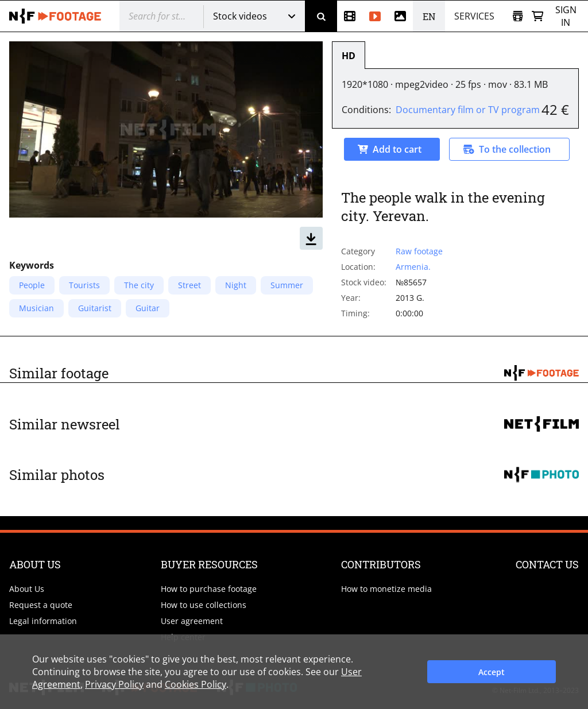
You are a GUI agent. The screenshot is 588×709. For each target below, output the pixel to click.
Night (236, 285)
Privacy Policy (114, 684)
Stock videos (240, 16)
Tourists (84, 285)
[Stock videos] (375, 16)
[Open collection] (518, 16)
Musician (36, 308)
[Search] (321, 16)
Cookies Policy (196, 684)
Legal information (43, 621)
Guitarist (95, 308)
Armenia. (413, 267)
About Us (27, 589)
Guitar (148, 308)
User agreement (192, 621)
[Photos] (400, 16)
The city (139, 285)
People (32, 285)
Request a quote (41, 605)
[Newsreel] (350, 16)
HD (349, 56)
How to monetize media (386, 589)
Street (189, 285)
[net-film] (55, 16)
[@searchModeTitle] (157, 16)
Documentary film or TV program (468, 110)
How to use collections (204, 605)
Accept (492, 672)
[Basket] (537, 16)
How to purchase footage (209, 589)
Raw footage (419, 251)
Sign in (566, 16)
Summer (287, 285)
